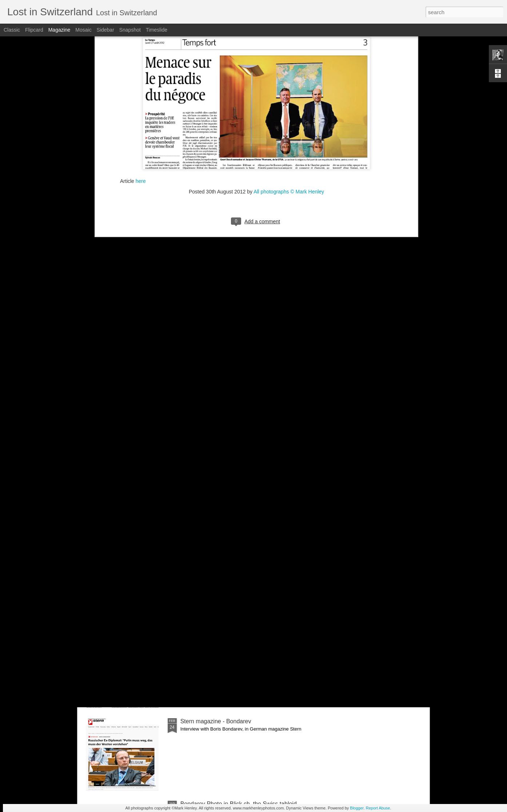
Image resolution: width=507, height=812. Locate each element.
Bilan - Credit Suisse (207, 556)
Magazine (59, 30)
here (141, 78)
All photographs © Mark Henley (289, 88)
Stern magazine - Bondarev (216, 721)
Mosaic (83, 30)
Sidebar (105, 30)
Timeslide (157, 30)
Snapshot (130, 30)
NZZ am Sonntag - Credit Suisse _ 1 (227, 639)
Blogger (357, 808)
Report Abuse (378, 808)
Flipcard (34, 30)
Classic (12, 30)
